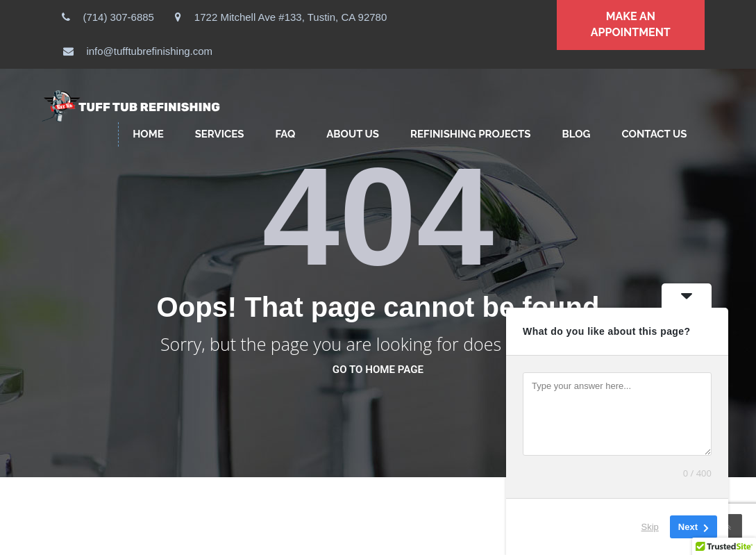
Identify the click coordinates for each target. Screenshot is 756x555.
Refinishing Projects (470, 134)
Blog (576, 134)
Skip (650, 527)
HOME (148, 134)
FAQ (285, 134)
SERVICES (220, 134)
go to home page (378, 370)
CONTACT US (654, 134)
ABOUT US (353, 134)
